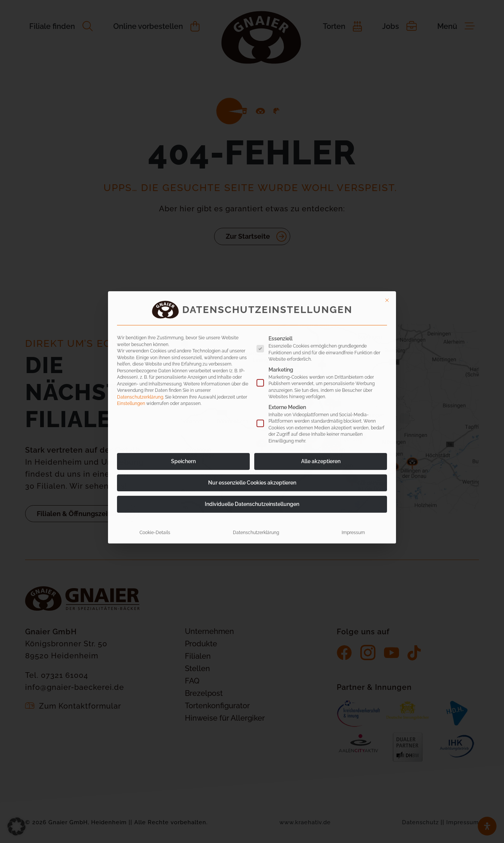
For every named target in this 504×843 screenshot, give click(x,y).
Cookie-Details (155, 437)
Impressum (353, 437)
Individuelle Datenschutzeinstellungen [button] (252, 409)
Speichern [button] (183, 366)
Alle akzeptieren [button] (321, 366)
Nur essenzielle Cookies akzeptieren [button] (252, 387)
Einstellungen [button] (131, 308)
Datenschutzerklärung (140, 302)
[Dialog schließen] (387, 205)
